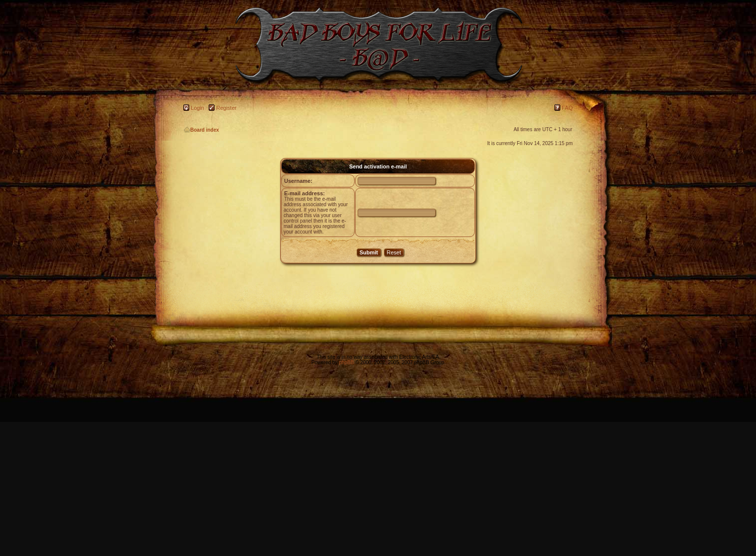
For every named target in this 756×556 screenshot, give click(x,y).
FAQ (567, 108)
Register (226, 108)
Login (197, 108)
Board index (201, 130)
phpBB (346, 362)
